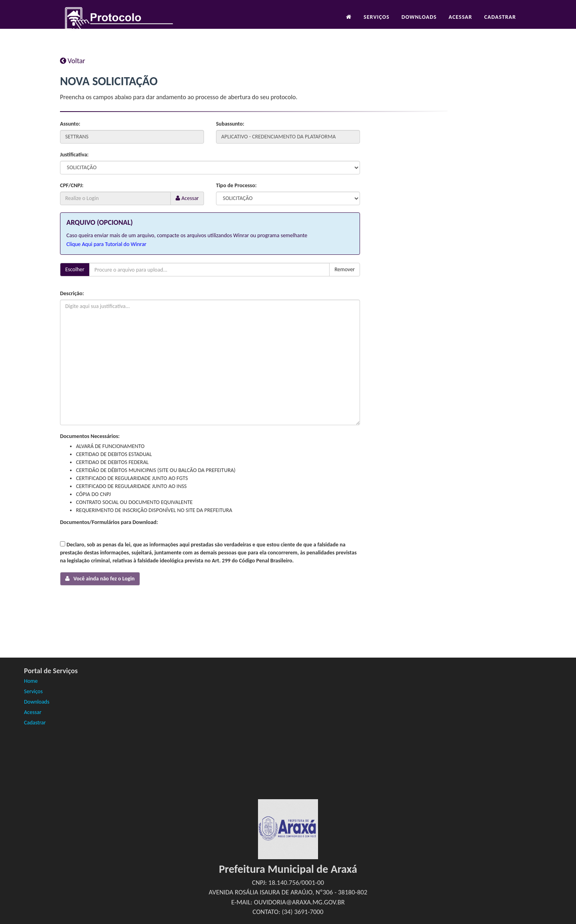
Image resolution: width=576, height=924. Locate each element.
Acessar (461, 23)
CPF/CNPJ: (72, 185)
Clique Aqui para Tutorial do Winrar (106, 244)
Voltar (73, 61)
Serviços (377, 23)
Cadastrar (500, 23)
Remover (345, 269)
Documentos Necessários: (90, 436)
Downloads (419, 23)
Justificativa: (74, 155)
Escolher (75, 269)
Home (31, 681)
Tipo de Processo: (236, 185)
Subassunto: (230, 124)
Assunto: (70, 124)
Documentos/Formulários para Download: (109, 522)
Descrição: (72, 293)
